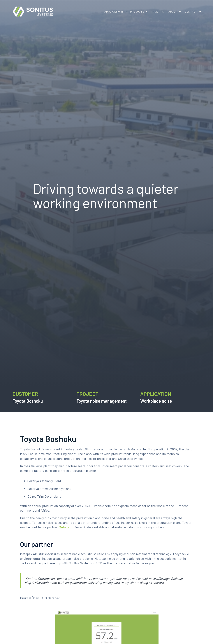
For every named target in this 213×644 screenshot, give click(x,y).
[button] (115, 12)
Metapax (65, 527)
